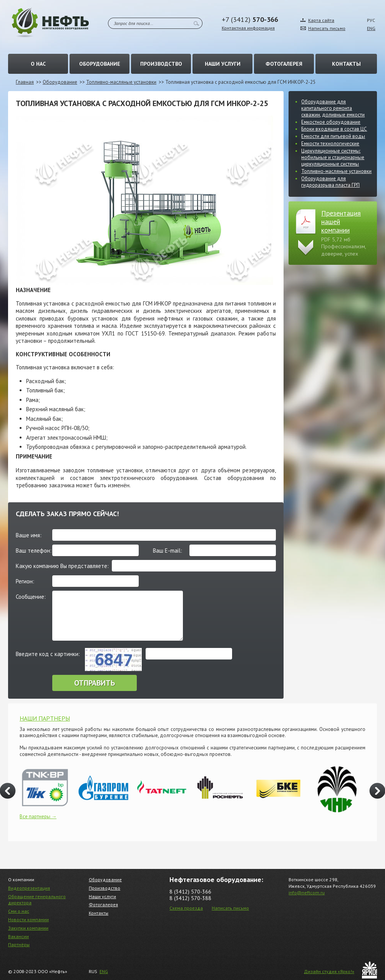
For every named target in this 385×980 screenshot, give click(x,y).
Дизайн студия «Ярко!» (329, 971)
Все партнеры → (38, 816)
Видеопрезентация (29, 888)
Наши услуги (223, 64)
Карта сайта (321, 20)
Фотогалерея (284, 64)
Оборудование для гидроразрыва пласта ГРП (330, 182)
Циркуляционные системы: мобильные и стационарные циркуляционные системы (333, 157)
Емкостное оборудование (331, 122)
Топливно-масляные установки (121, 82)
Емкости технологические (330, 144)
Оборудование (100, 64)
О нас (38, 64)
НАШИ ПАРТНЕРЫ (45, 718)
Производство (161, 64)
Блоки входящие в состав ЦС (334, 129)
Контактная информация (248, 28)
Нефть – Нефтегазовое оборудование (50, 22)
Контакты (346, 64)
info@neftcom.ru (307, 893)
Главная (25, 82)
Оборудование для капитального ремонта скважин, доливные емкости (333, 108)
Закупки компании (28, 928)
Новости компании (28, 919)
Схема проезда (186, 908)
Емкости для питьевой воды (333, 136)
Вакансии (18, 936)
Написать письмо (327, 28)
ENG (371, 28)
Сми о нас (19, 911)
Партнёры (19, 944)
